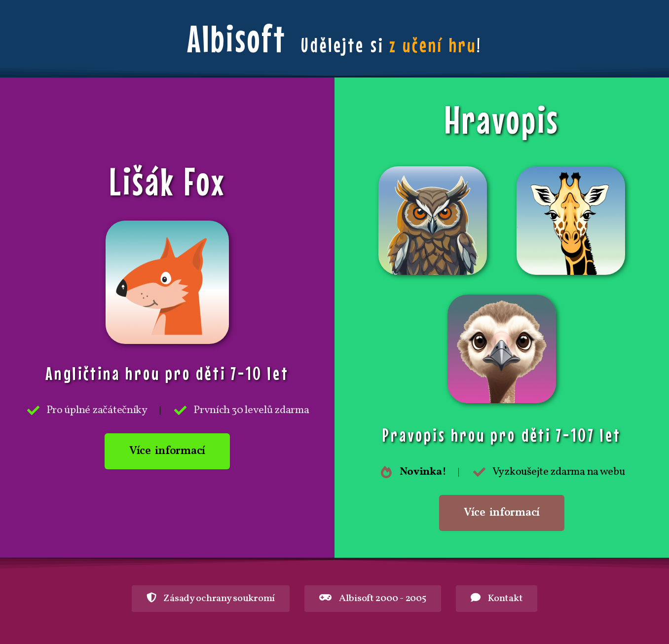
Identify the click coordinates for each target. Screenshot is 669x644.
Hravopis (502, 119)
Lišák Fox (167, 181)
